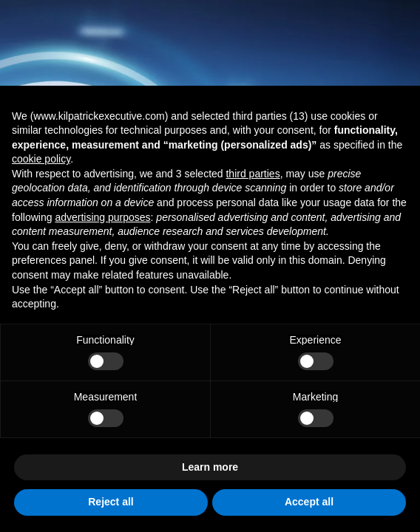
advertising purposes (102, 217)
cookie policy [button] (41, 159)
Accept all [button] (309, 502)
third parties (253, 174)
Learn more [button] (210, 467)
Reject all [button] (111, 502)
